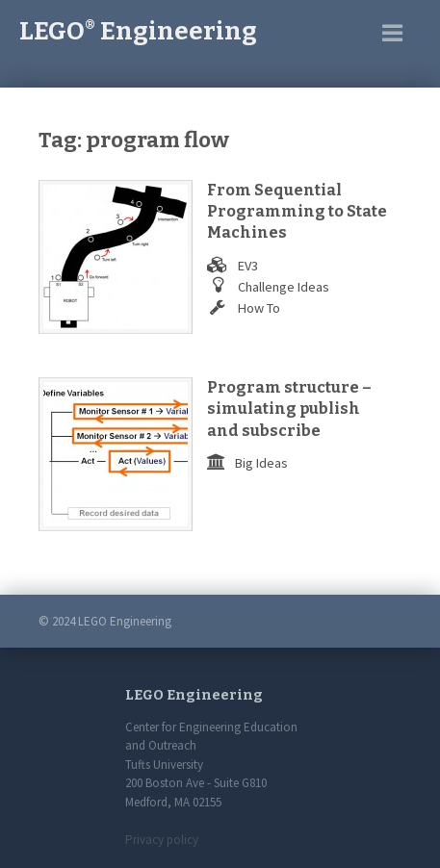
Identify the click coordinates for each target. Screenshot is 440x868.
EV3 (248, 266)
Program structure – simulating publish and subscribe (289, 409)
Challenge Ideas (284, 287)
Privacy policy (162, 840)
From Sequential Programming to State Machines (297, 212)
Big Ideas (261, 463)
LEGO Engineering (138, 31)
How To (259, 308)
